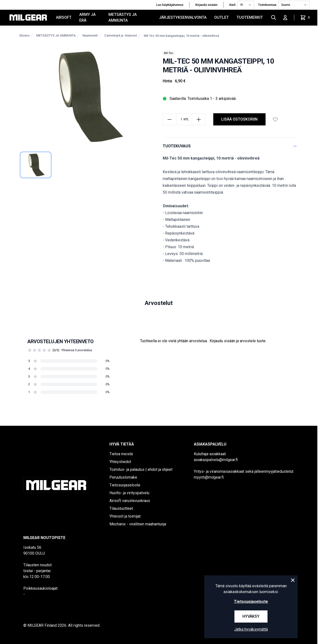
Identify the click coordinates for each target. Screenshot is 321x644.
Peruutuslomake (123, 477)
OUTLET (222, 17)
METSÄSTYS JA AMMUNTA (123, 17)
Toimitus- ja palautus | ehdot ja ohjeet (141, 469)
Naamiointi (90, 35)
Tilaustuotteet (121, 508)
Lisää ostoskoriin (239, 119)
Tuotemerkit (250, 17)
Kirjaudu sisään (206, 5)
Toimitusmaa (267, 5)
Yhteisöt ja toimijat (125, 516)
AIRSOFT (64, 17)
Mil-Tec (169, 53)
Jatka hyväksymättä (251, 629)
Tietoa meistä (121, 454)
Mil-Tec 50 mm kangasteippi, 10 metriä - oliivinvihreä (181, 36)
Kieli (232, 5)
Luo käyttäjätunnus (170, 5)
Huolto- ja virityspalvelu (129, 493)
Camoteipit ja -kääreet (121, 35)
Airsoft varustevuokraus (130, 501)
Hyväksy (251, 616)
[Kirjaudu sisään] (285, 18)
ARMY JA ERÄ (87, 17)
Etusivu (24, 35)
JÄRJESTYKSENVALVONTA (183, 17)
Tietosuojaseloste (125, 485)
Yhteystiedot (120, 462)
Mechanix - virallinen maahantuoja (138, 524)
